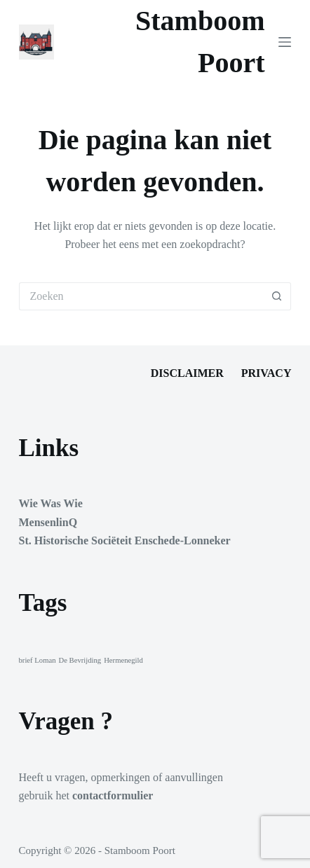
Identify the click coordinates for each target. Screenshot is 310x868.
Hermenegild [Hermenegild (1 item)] (123, 660)
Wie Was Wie (51, 503)
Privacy (267, 373)
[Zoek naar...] (141, 296)
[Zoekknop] (277, 296)
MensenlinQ (48, 522)
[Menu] (285, 42)
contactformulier (113, 795)
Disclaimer (187, 373)
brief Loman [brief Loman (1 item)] (38, 660)
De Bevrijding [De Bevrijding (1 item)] (80, 660)
